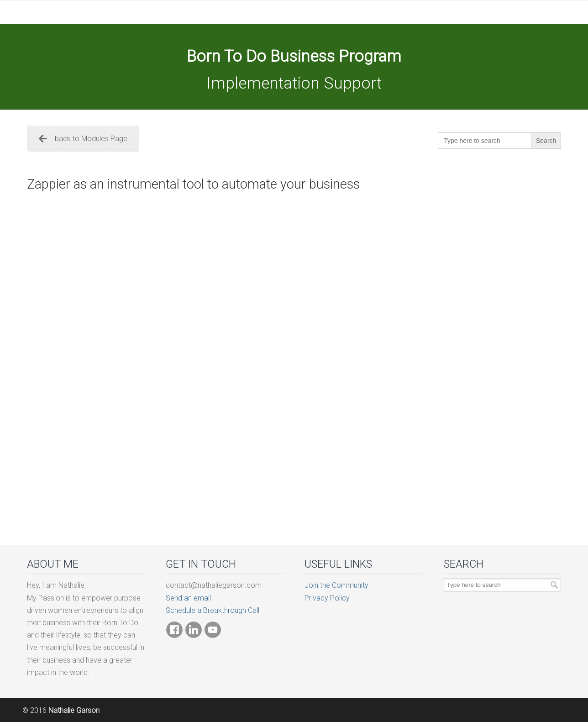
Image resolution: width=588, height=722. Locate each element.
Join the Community (336, 585)
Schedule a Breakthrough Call (213, 610)
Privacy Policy (327, 598)
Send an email (188, 598)
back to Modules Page (83, 139)
